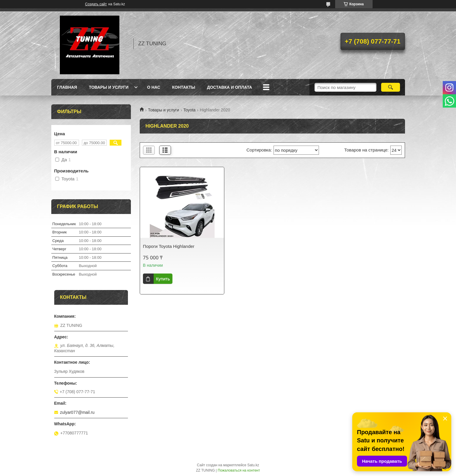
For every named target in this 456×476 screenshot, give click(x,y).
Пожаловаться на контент (239, 470)
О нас (154, 87)
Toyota (189, 110)
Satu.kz (253, 465)
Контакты (184, 87)
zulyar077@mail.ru (77, 412)
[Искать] (391, 87)
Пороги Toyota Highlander (169, 246)
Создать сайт (96, 4)
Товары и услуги (109, 87)
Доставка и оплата (229, 87)
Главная (67, 87)
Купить (163, 279)
